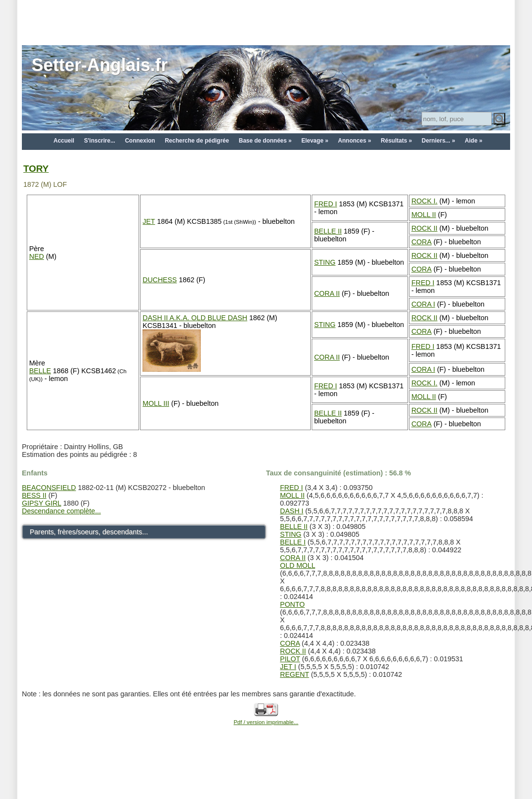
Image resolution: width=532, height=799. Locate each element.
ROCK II (425, 228)
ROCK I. (425, 201)
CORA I (423, 304)
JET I (288, 667)
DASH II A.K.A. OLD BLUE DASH (195, 318)
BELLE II (328, 231)
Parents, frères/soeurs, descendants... (89, 532)
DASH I (292, 511)
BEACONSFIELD (49, 488)
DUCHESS (160, 280)
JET (149, 221)
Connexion (140, 141)
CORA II (327, 293)
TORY (36, 169)
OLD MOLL (298, 565)
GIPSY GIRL (42, 503)
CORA (422, 242)
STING (325, 262)
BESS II (34, 495)
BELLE (40, 371)
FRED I (326, 204)
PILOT (290, 659)
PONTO (293, 604)
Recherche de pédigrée (197, 141)
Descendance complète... (61, 511)
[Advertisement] (266, 22)
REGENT (295, 674)
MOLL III (156, 403)
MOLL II (424, 215)
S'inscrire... (100, 141)
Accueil (64, 141)
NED (36, 256)
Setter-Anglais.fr (100, 65)
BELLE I (293, 542)
